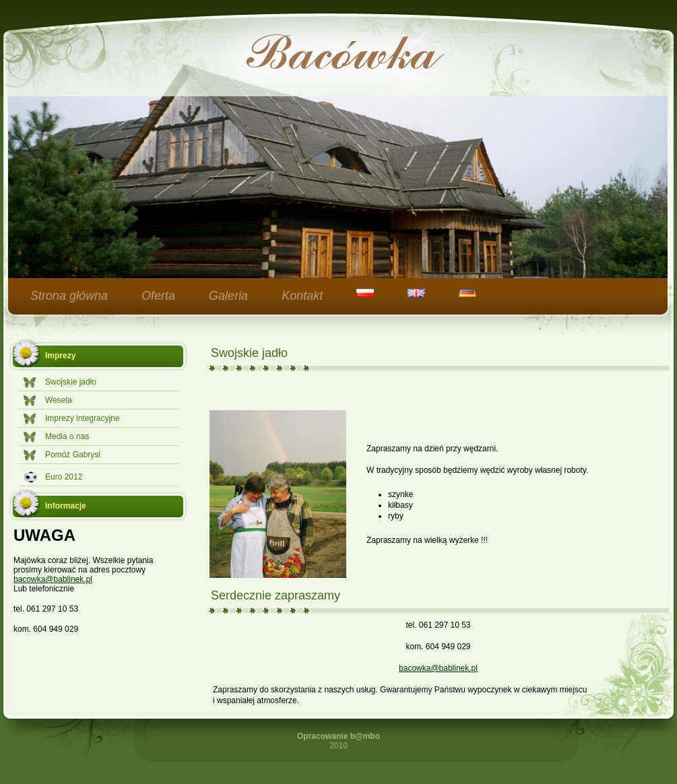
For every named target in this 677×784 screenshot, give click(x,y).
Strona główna (69, 296)
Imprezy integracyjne (83, 418)
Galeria (228, 296)
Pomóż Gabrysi (73, 455)
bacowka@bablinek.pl (53, 579)
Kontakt (302, 296)
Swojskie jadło (71, 382)
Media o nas (67, 436)
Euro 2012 (64, 477)
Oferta (158, 296)
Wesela (59, 400)
